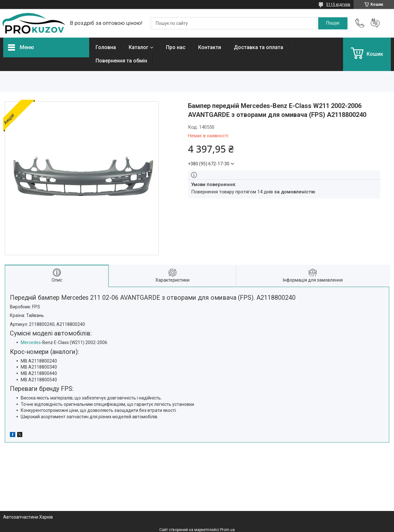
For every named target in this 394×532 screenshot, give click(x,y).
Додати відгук (375, 23)
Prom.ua (227, 530)
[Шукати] (333, 23)
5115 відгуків (338, 4)
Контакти (210, 47)
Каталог (139, 47)
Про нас (176, 47)
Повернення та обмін (121, 61)
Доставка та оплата (258, 47)
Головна (106, 47)
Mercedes (31, 342)
